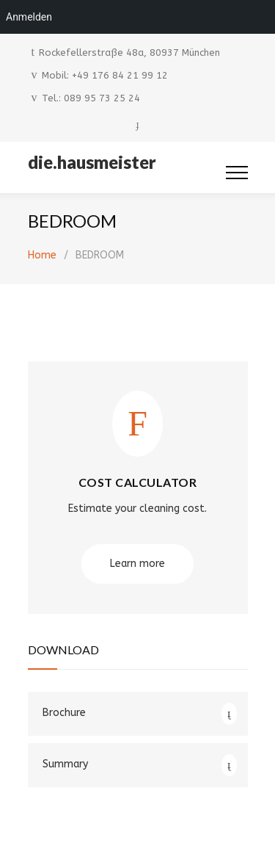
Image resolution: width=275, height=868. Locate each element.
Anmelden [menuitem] (29, 17)
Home (42, 255)
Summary (65, 764)
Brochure (64, 713)
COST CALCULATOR (138, 482)
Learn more (137, 564)
